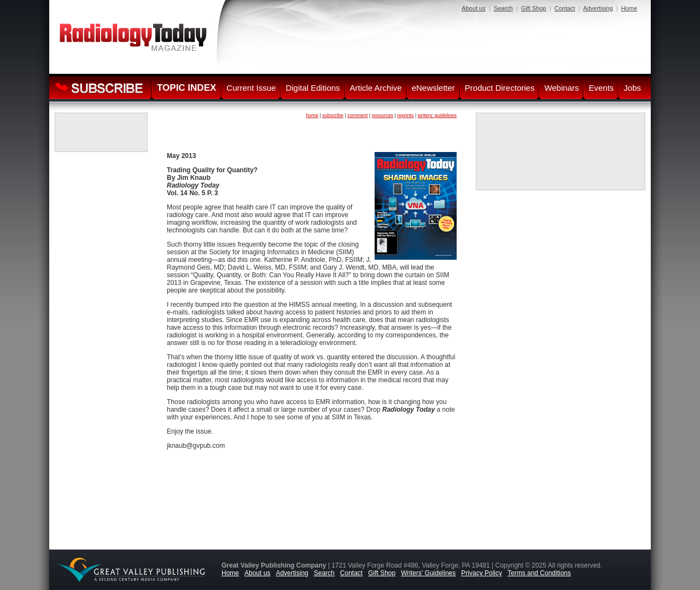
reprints (405, 115)
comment (357, 115)
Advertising (598, 8)
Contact (565, 8)
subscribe (333, 115)
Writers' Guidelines (428, 573)
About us (473, 8)
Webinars (561, 88)
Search (503, 8)
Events (601, 88)
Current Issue (251, 88)
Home (629, 8)
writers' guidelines (437, 115)
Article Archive (376, 88)
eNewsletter (433, 88)
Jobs (632, 88)
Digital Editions (313, 88)
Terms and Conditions (539, 573)
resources (383, 115)
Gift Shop (534, 8)
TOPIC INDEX (186, 88)
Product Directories (500, 88)
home (312, 115)
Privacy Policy (482, 573)
